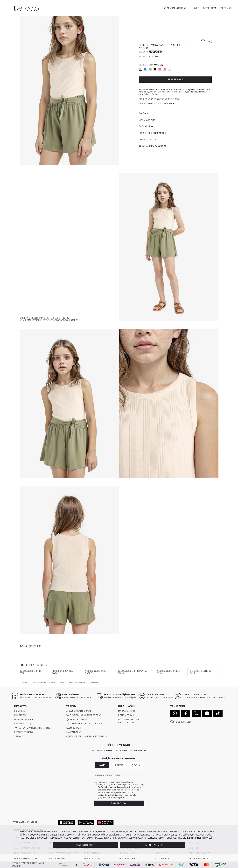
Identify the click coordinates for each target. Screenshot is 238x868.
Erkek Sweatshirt (164, 858)
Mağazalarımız (126, 711)
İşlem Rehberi (73, 728)
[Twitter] (196, 713)
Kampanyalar (74, 732)
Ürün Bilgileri (146, 127)
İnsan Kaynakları (24, 720)
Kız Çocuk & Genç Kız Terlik (30, 672)
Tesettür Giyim (92, 858)
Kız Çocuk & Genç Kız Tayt (201, 672)
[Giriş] (197, 8)
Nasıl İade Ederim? (78, 720)
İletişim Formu (126, 715)
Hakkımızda (20, 715)
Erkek (119, 765)
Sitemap (19, 736)
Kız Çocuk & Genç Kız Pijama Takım (132, 672)
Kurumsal (20, 711)
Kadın (102, 765)
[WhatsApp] (175, 713)
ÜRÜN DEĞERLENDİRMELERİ (153, 133)
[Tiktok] (218, 713)
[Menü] (8, 8)
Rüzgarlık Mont (58, 858)
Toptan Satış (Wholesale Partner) (33, 728)
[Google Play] (86, 822)
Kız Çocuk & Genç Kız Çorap (63, 672)
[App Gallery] (105, 822)
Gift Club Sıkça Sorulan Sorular (84, 724)
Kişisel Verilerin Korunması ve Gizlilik (86, 736)
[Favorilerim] (210, 8)
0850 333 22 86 (126, 722)
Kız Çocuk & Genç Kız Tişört (95, 672)
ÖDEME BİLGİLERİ (147, 139)
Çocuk (136, 765)
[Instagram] (207, 713)
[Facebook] (186, 713)
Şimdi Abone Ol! (119, 803)
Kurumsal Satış (23, 724)
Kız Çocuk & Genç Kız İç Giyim (168, 672)
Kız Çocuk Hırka (127, 858)
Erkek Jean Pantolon (25, 858)
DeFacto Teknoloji (24, 732)
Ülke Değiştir (183, 722)
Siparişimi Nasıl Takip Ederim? (84, 715)
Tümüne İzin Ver (152, 845)
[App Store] (66, 822)
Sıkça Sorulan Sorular (79, 711)
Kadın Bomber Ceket (200, 858)
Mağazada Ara (147, 120)
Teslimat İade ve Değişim (152, 146)
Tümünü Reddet (86, 845)
